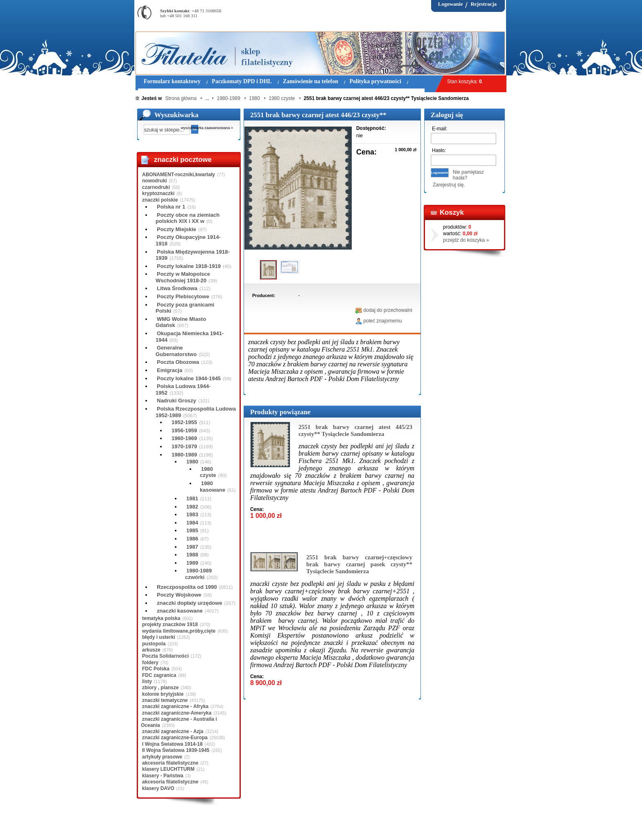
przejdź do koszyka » (466, 240)
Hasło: (439, 150)
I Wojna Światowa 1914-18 (172, 744)
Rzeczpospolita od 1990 (187, 587)
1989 (192, 563)
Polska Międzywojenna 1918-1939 (193, 255)
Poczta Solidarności (165, 656)
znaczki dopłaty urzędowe (190, 603)
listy (147, 681)
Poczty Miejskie (176, 229)
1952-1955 (184, 422)
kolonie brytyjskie (163, 694)
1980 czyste (208, 472)
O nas (186, 827)
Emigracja (170, 370)
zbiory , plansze (160, 688)
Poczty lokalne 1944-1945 (189, 378)
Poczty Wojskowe (179, 595)
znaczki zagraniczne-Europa (175, 738)
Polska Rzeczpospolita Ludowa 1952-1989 (196, 412)
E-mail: (440, 129)
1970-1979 (184, 446)
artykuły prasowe (162, 757)
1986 (192, 539)
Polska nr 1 (171, 207)
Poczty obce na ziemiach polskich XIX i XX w (188, 218)
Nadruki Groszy (176, 401)
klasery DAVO (158, 788)
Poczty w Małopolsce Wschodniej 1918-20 (183, 277)
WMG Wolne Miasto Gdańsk (181, 322)
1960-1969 (184, 438)
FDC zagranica (159, 675)
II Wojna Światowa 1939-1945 (176, 750)
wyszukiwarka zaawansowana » (207, 128)
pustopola (154, 644)
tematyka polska (161, 618)
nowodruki (155, 181)
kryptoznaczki (158, 193)
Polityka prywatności (293, 827)
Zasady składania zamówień (232, 827)
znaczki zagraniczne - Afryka (175, 706)
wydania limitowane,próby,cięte (179, 631)
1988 (192, 555)
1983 (192, 514)
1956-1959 (184, 430)
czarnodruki (156, 187)
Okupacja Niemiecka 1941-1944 (190, 337)
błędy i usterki (159, 637)
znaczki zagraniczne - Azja (173, 731)
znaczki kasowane (180, 611)
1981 (192, 498)
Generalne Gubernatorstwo (176, 351)
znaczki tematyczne (165, 700)
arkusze (151, 650)
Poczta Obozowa (178, 362)
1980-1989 (184, 455)
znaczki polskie (160, 200)
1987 (192, 547)
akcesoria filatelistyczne (170, 763)
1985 (192, 530)
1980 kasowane (212, 487)
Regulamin (159, 827)
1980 (192, 462)
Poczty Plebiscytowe (183, 296)
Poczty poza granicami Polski (185, 308)
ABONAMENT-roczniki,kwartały (179, 175)
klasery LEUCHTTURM (168, 769)
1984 (192, 523)
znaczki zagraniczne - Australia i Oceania (179, 722)
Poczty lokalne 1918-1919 (189, 266)
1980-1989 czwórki (198, 574)
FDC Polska (156, 669)
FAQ (372, 827)
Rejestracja (484, 4)
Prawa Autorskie (341, 827)
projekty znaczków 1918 (170, 624)
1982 (192, 507)
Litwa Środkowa (177, 288)
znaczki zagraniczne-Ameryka (177, 713)
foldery (150, 663)
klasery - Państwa (163, 776)
